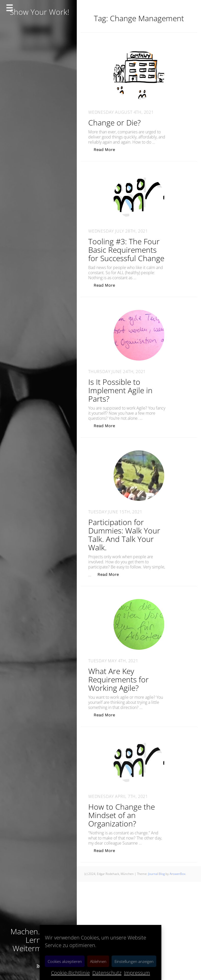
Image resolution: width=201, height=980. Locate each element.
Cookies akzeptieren (65, 961)
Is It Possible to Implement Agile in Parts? (120, 390)
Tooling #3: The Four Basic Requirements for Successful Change (126, 250)
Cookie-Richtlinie (70, 973)
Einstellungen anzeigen (134, 961)
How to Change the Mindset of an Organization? (122, 815)
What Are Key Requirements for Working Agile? (118, 679)
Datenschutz (107, 973)
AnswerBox (178, 874)
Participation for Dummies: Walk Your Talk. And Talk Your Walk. (124, 535)
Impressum (137, 973)
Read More (107, 149)
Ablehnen (98, 961)
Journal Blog (157, 874)
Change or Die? (115, 123)
